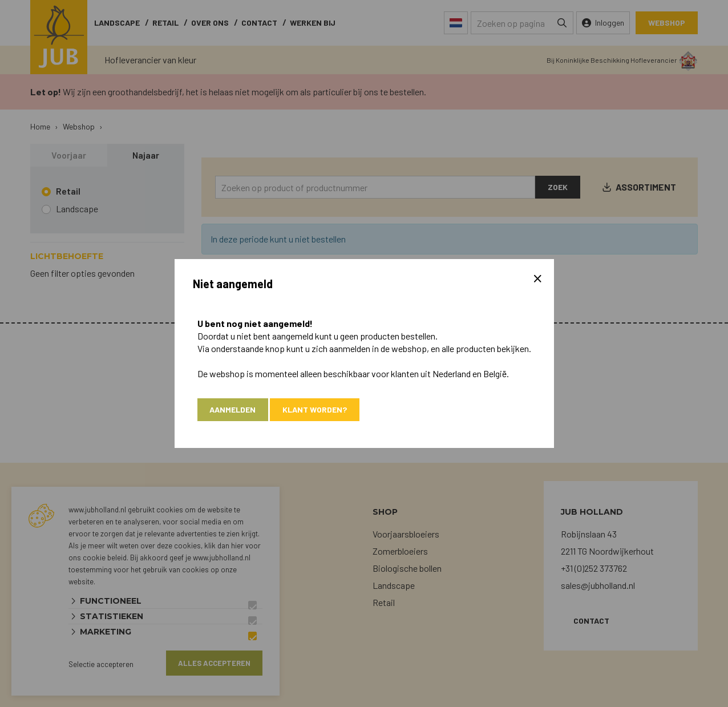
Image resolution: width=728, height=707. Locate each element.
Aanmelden (233, 409)
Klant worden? (315, 409)
